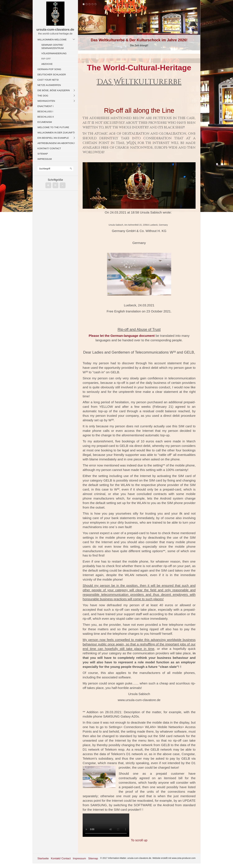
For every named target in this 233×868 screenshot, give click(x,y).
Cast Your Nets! (48, 80)
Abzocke (47, 64)
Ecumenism (45, 122)
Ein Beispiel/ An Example (53, 138)
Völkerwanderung (54, 53)
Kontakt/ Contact (49, 148)
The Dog (43, 96)
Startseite (43, 858)
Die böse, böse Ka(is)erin (54, 90)
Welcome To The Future (53, 127)
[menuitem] (56, 52)
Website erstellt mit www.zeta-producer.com (174, 858)
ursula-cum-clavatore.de (55, 29)
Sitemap (43, 154)
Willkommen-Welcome (52, 40)
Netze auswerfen (49, 85)
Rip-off (46, 59)
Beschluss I (45, 111)
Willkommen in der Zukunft (56, 133)
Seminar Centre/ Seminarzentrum (53, 46)
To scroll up (139, 840)
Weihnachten (46, 101)
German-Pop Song (49, 69)
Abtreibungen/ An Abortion (55, 143)
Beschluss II (46, 117)
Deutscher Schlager (52, 74)
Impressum (45, 159)
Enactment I (45, 106)
